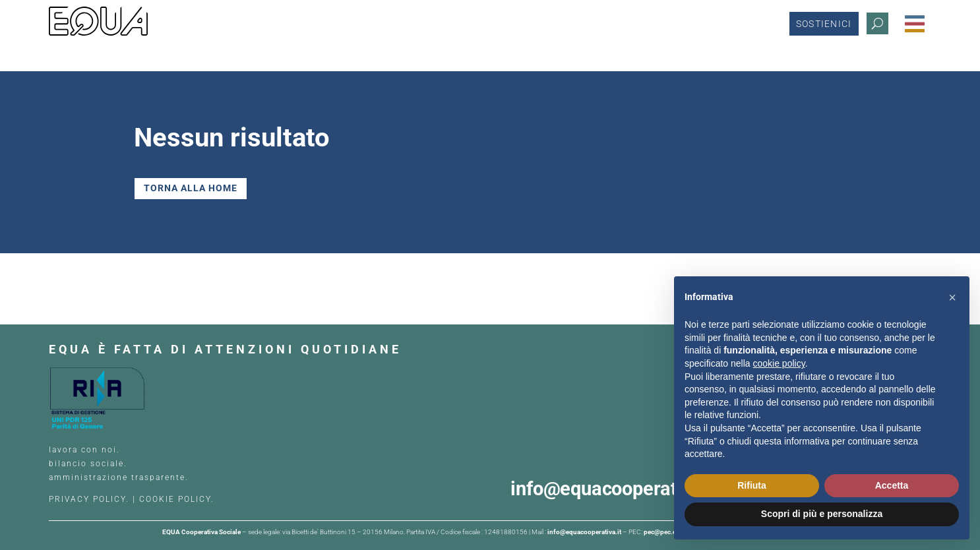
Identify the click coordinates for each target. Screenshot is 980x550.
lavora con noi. (86, 450)
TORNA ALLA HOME (191, 188)
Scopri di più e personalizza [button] (822, 514)
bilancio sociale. (88, 464)
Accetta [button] (892, 485)
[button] (952, 297)
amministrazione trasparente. (119, 477)
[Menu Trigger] (915, 24)
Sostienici (824, 24)
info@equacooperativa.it (619, 489)
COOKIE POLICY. (177, 499)
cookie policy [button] (779, 363)
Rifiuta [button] (752, 485)
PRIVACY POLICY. (89, 499)
